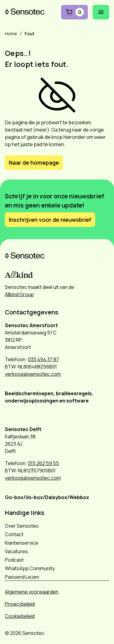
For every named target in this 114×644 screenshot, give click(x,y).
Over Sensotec (22, 526)
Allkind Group (19, 294)
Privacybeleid (20, 604)
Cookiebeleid (20, 616)
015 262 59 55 (43, 463)
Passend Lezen (22, 577)
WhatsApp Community (30, 568)
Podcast (14, 560)
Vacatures (16, 551)
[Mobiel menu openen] (101, 12)
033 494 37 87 (43, 359)
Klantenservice (22, 543)
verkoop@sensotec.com (33, 374)
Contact (14, 534)
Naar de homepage (34, 163)
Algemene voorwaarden (32, 592)
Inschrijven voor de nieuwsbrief (50, 220)
